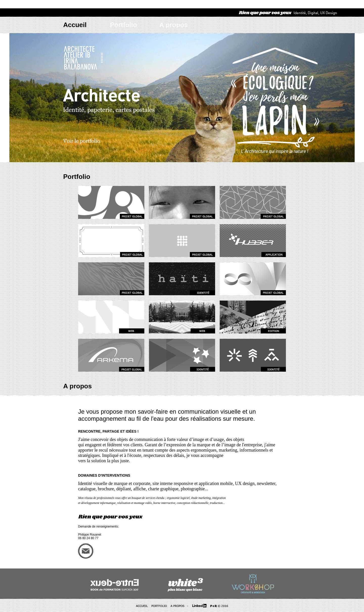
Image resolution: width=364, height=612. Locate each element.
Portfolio (123, 25)
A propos (174, 25)
